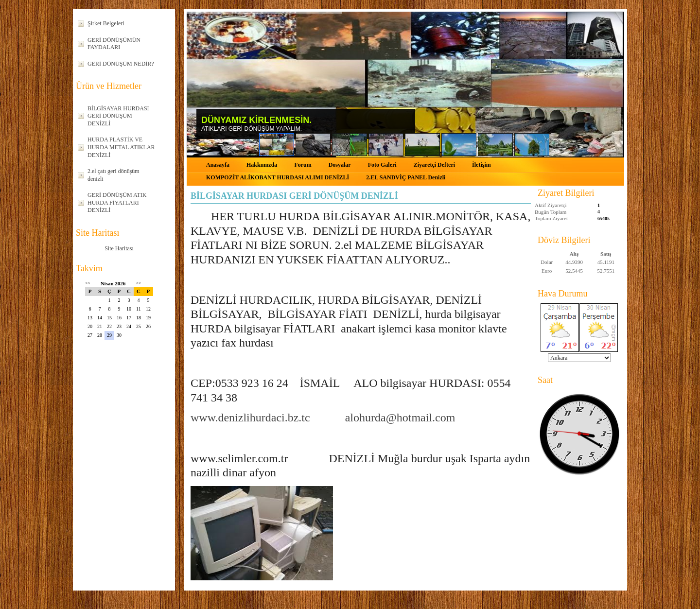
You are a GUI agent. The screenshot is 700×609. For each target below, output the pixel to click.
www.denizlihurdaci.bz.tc (250, 418)
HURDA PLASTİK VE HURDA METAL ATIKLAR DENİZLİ (121, 147)
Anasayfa (218, 165)
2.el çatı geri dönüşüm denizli (114, 175)
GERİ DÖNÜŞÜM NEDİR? (121, 64)
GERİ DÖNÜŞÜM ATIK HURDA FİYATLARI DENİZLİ (117, 202)
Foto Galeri (382, 165)
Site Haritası (119, 248)
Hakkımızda (262, 165)
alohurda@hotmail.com (400, 418)
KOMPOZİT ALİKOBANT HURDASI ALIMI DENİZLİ (278, 177)
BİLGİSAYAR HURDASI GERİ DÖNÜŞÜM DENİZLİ (118, 116)
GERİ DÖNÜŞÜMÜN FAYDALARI (114, 44)
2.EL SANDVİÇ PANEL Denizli (406, 177)
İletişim (481, 165)
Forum (303, 165)
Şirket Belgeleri (106, 23)
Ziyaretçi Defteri (434, 165)
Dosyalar (340, 165)
